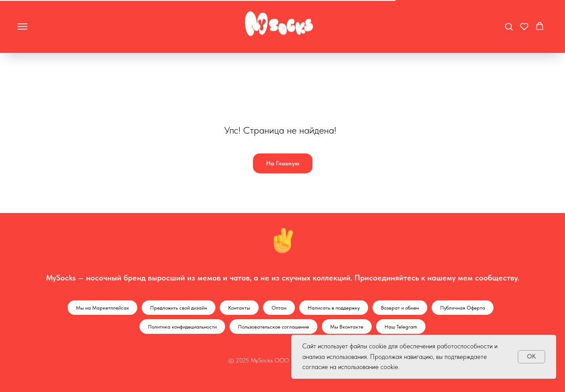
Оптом (279, 308)
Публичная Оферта (463, 308)
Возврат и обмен (400, 308)
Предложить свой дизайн (179, 308)
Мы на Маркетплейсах (102, 308)
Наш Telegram (401, 327)
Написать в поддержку (334, 308)
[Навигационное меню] (23, 26)
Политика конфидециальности (182, 327)
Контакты (239, 308)
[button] (509, 26)
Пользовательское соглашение (273, 327)
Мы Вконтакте (347, 327)
